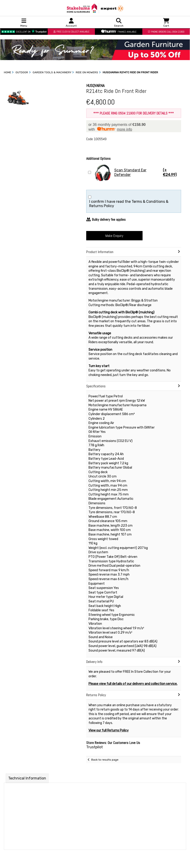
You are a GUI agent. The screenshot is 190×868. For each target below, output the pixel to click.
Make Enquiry (114, 236)
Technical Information (27, 778)
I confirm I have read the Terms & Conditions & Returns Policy (129, 204)
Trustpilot (95, 747)
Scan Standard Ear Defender (137, 173)
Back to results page (105, 760)
